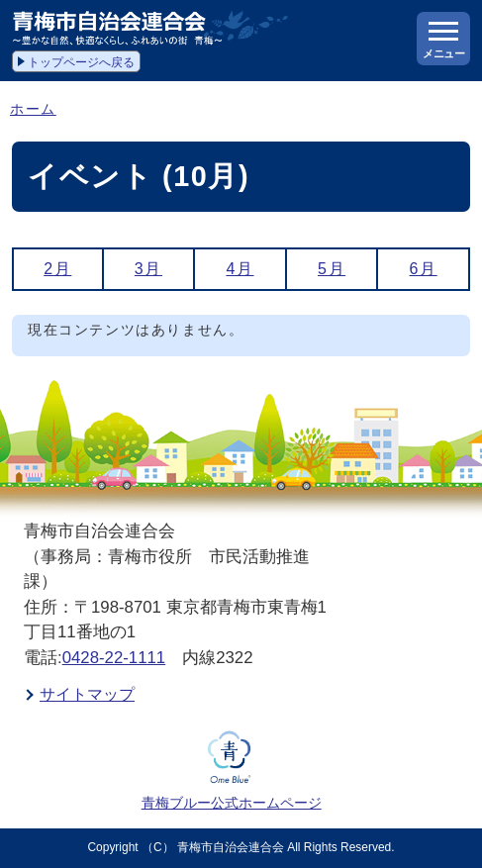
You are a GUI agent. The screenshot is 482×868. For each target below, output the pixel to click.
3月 (148, 269)
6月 (424, 269)
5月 (332, 269)
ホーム (33, 109)
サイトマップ (87, 694)
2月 (57, 269)
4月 (240, 269)
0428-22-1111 (114, 658)
